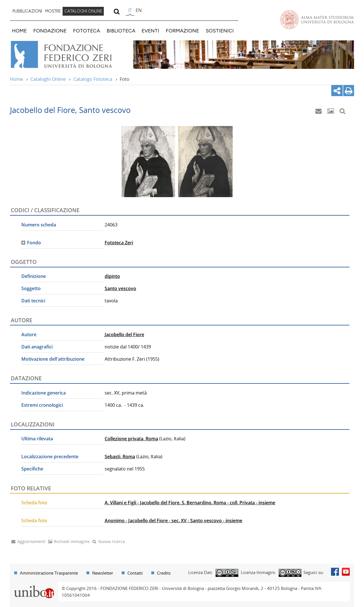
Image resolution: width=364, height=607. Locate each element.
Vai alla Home (69, 55)
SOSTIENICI (220, 31)
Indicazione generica (44, 393)
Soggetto (31, 288)
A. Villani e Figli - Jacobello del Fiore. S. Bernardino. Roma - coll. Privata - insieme (190, 503)
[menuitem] (27, 11)
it (130, 10)
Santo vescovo (120, 288)
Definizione (34, 276)
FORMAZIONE (182, 31)
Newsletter (103, 573)
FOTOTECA (87, 31)
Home (16, 79)
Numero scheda (39, 225)
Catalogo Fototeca (93, 79)
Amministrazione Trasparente (49, 573)
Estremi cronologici (42, 405)
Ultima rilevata (37, 439)
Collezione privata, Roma (131, 439)
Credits (164, 573)
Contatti (135, 573)
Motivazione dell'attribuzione (53, 359)
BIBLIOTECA (121, 31)
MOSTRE (53, 11)
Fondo (34, 243)
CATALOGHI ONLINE (83, 11)
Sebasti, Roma (120, 457)
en (139, 10)
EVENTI (150, 31)
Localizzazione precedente (50, 457)
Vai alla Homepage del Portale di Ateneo (317, 20)
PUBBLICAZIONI (27, 11)
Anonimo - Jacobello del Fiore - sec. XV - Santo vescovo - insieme (173, 521)
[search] (116, 11)
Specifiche (32, 469)
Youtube (346, 572)
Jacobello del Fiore (124, 335)
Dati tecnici (33, 301)
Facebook (335, 572)
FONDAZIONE (50, 31)
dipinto (112, 276)
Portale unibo (34, 585)
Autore (29, 335)
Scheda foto (34, 503)
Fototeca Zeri (119, 243)
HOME (19, 31)
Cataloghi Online (48, 79)
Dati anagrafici (37, 347)
